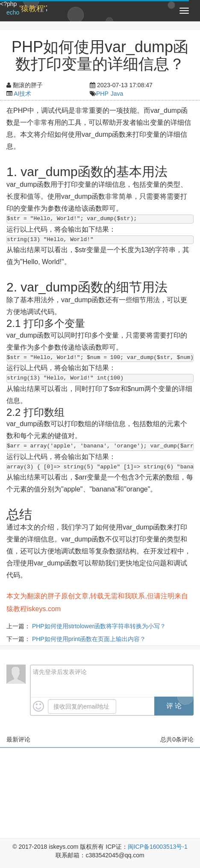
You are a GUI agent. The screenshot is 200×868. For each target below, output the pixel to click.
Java (117, 94)
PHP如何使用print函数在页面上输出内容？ (89, 639)
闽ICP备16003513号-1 (158, 847)
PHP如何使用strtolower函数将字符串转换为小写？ (99, 626)
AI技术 (22, 94)
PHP (102, 94)
